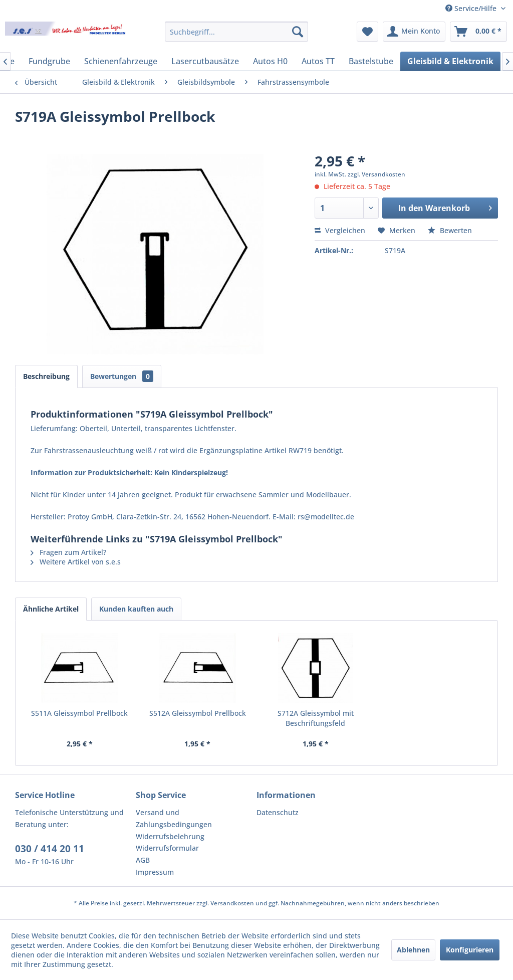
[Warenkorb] (478, 32)
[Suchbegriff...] (237, 32)
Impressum (155, 872)
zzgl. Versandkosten (376, 174)
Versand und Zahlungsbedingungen (174, 818)
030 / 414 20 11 (50, 849)
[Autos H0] (270, 61)
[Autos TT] (318, 61)
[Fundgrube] (49, 61)
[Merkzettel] (367, 32)
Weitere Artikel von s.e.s (76, 562)
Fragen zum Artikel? (68, 552)
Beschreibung (46, 376)
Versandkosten (232, 903)
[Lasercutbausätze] (205, 61)
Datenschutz (278, 812)
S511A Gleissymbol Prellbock (79, 713)
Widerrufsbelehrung (170, 836)
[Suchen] (298, 32)
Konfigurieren (470, 950)
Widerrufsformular (167, 848)
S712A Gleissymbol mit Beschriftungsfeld (316, 718)
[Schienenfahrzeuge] (121, 61)
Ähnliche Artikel (51, 609)
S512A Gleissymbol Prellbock (198, 713)
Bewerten (450, 230)
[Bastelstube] (371, 61)
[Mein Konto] (414, 32)
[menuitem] (237, 32)
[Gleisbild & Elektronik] (450, 61)
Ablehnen (413, 950)
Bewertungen (122, 376)
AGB (143, 860)
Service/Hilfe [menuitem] (472, 8)
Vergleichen (340, 230)
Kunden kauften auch (136, 609)
